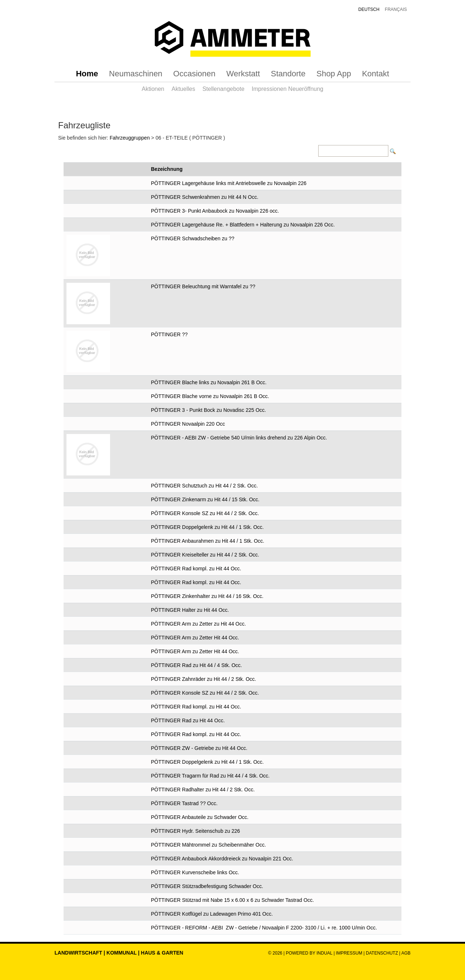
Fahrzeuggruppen (130, 138)
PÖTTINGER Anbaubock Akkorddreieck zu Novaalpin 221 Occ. (222, 859)
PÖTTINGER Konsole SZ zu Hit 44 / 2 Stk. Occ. (205, 513)
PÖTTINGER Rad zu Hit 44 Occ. (188, 720)
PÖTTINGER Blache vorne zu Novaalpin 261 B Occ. (210, 396)
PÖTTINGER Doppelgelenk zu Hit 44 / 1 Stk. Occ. (207, 527)
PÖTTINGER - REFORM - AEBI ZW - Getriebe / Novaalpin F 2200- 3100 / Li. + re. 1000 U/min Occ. (264, 928)
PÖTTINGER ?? (169, 334)
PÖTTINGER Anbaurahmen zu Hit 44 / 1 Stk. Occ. (208, 541)
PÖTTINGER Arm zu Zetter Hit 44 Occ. (195, 638)
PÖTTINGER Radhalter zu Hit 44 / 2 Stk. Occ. (203, 790)
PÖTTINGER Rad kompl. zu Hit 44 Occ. (196, 569)
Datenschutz (383, 953)
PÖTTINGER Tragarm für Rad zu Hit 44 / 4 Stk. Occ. (211, 776)
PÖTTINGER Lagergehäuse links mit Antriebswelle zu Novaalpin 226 (229, 183)
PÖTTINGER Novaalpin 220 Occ (188, 424)
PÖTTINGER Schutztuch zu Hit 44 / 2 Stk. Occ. (205, 486)
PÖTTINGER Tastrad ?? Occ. (184, 803)
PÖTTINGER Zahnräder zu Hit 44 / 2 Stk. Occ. (204, 679)
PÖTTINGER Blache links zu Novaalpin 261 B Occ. (209, 382)
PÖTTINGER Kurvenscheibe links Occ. (195, 872)
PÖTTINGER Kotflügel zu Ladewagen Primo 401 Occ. (212, 914)
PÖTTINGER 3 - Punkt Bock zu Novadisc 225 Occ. (209, 410)
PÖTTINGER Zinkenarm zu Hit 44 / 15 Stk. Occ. (205, 499)
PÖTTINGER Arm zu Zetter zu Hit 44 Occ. (199, 624)
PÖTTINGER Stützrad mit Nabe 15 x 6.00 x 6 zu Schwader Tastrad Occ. (233, 900)
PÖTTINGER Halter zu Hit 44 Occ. (190, 610)
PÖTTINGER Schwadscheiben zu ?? (193, 238)
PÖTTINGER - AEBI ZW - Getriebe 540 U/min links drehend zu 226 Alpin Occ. (239, 438)
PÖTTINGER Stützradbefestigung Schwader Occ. (207, 886)
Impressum (349, 953)
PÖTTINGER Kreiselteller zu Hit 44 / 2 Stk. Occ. (205, 555)
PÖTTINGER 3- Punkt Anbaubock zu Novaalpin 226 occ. (215, 211)
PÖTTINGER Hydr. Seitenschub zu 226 (196, 831)
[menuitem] (87, 74)
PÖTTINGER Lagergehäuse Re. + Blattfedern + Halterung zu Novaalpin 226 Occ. (243, 225)
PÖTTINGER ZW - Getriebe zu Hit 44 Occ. (199, 748)
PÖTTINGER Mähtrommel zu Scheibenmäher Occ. (209, 845)
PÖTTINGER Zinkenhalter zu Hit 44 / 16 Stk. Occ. (207, 596)
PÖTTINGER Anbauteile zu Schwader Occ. (200, 817)
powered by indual (309, 953)
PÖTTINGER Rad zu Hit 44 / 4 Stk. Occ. (197, 665)
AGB (406, 953)
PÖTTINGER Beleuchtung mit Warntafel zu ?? (203, 286)
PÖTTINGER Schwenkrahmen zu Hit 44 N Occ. (205, 197)
